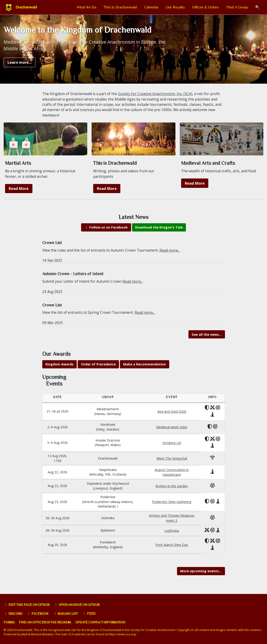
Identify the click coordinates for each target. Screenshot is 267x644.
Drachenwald (26, 7)
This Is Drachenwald (120, 7)
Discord (14, 614)
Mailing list (68, 614)
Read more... (173, 253)
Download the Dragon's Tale (159, 230)
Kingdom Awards (59, 368)
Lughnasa (172, 532)
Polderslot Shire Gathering (172, 503)
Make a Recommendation (144, 368)
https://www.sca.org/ (123, 634)
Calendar (151, 7)
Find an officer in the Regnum (47, 623)
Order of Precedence (98, 368)
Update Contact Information (104, 623)
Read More (19, 192)
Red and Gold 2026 (172, 409)
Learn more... (20, 64)
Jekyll (24, 634)
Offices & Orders (206, 7)
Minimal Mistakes (43, 634)
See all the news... (207, 338)
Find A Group (237, 7)
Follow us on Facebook (106, 230)
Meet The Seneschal (172, 457)
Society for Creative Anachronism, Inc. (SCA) (157, 95)
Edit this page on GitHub (28, 605)
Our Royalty (175, 7)
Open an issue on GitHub (81, 605)
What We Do (87, 7)
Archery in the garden (172, 486)
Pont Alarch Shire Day (172, 547)
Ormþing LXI (172, 441)
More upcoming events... (201, 573)
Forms (9, 623)
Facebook (39, 614)
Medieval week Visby (172, 425)
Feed (92, 614)
